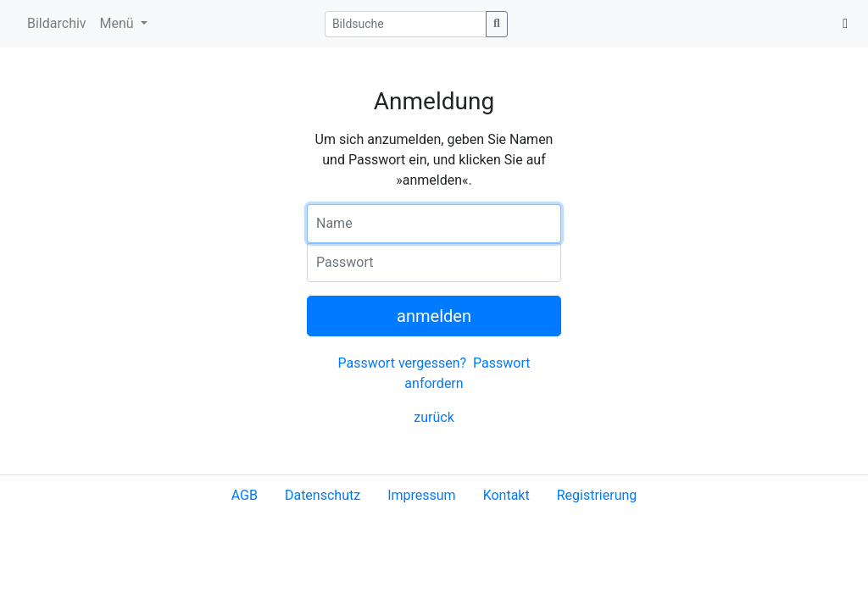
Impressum (422, 495)
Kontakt (506, 495)
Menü (119, 23)
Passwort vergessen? (402, 363)
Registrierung (597, 495)
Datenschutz (323, 495)
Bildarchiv (57, 23)
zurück (434, 417)
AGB (245, 495)
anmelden (434, 316)
